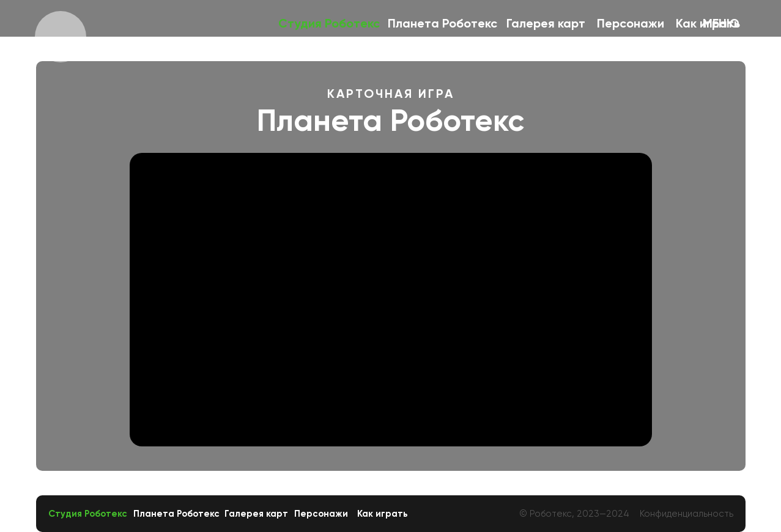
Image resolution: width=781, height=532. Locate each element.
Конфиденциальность (687, 514)
